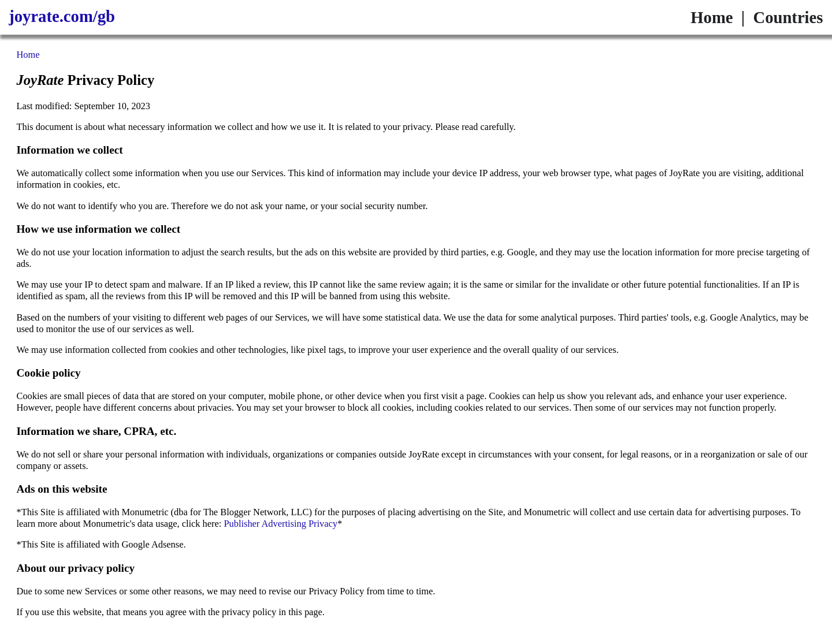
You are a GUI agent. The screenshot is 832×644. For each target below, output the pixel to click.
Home (712, 17)
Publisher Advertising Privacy (280, 524)
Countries (788, 17)
